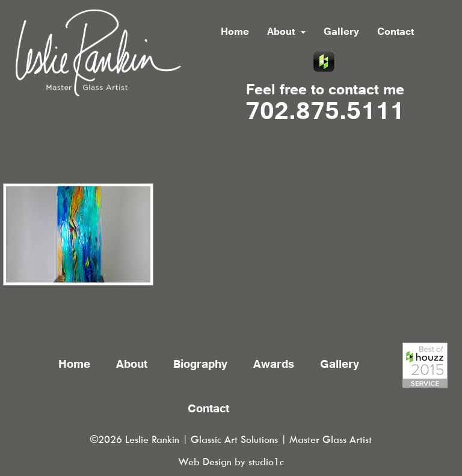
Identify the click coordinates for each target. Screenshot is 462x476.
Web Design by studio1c (231, 462)
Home (235, 33)
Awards (274, 365)
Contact (396, 33)
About (286, 33)
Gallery (341, 33)
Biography (200, 365)
